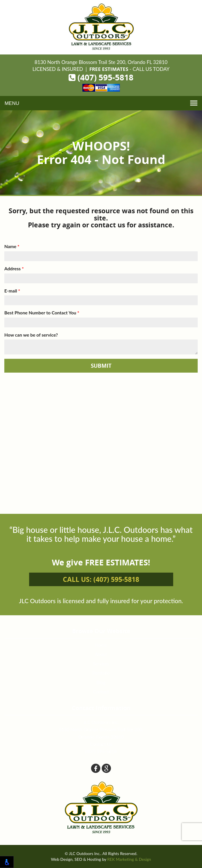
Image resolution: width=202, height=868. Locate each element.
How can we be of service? (31, 335)
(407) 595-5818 (101, 78)
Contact (101, 691)
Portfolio (101, 673)
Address (14, 268)
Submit (101, 366)
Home (101, 645)
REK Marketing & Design (129, 859)
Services (101, 664)
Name (12, 246)
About (101, 654)
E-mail (12, 291)
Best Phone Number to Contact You (42, 313)
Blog (101, 682)
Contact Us (101, 744)
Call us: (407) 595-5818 (101, 579)
